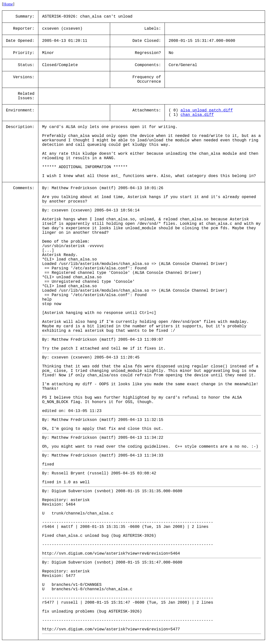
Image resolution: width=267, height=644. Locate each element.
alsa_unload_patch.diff (207, 110)
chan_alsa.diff (197, 115)
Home (8, 4)
